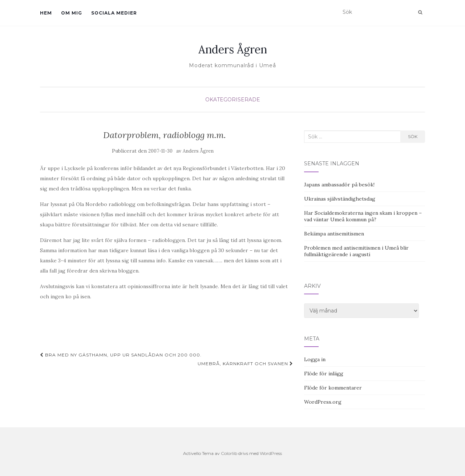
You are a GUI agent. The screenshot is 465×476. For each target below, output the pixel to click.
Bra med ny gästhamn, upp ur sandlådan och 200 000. (121, 355)
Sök (413, 136)
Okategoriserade (233, 100)
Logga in (315, 359)
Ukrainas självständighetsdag (340, 199)
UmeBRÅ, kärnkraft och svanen (245, 364)
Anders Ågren (233, 49)
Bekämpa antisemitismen (334, 234)
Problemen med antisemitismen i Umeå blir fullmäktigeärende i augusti (356, 251)
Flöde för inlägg (324, 374)
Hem (46, 13)
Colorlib (229, 453)
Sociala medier (114, 13)
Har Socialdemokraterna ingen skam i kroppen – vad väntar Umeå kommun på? (363, 216)
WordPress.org (323, 402)
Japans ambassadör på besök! (339, 185)
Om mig (72, 13)
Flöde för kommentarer (333, 388)
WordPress (271, 453)
